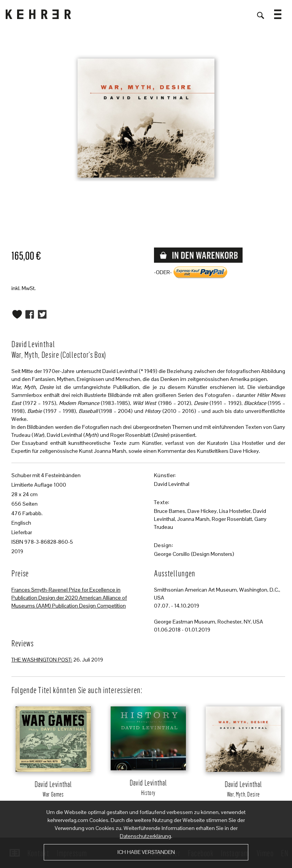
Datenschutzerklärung (145, 836)
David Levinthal (172, 484)
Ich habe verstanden (146, 852)
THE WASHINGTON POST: (42, 660)
